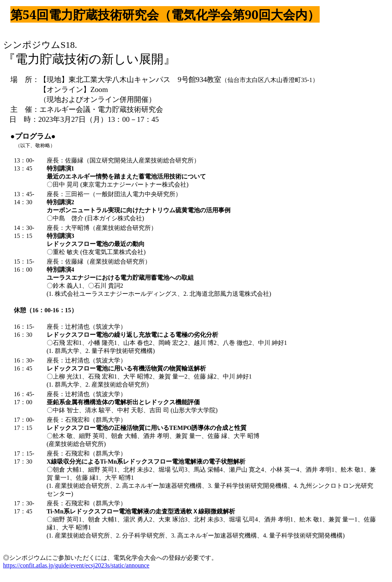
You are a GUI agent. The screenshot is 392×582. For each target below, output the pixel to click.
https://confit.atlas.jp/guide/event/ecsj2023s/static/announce (76, 565)
